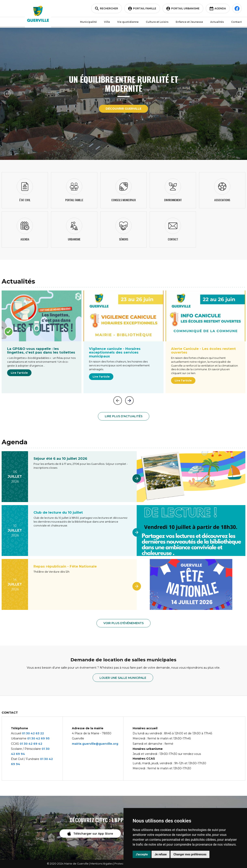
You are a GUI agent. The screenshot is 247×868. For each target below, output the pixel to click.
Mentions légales (101, 864)
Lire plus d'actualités (124, 416)
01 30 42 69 (36, 738)
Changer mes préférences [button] (190, 854)
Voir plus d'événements (123, 623)
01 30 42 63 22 (33, 733)
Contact (236, 22)
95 (48, 738)
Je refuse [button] (161, 854)
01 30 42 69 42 (31, 744)
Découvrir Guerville (123, 109)
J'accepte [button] (142, 854)
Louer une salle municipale (123, 678)
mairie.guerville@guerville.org (95, 744)
